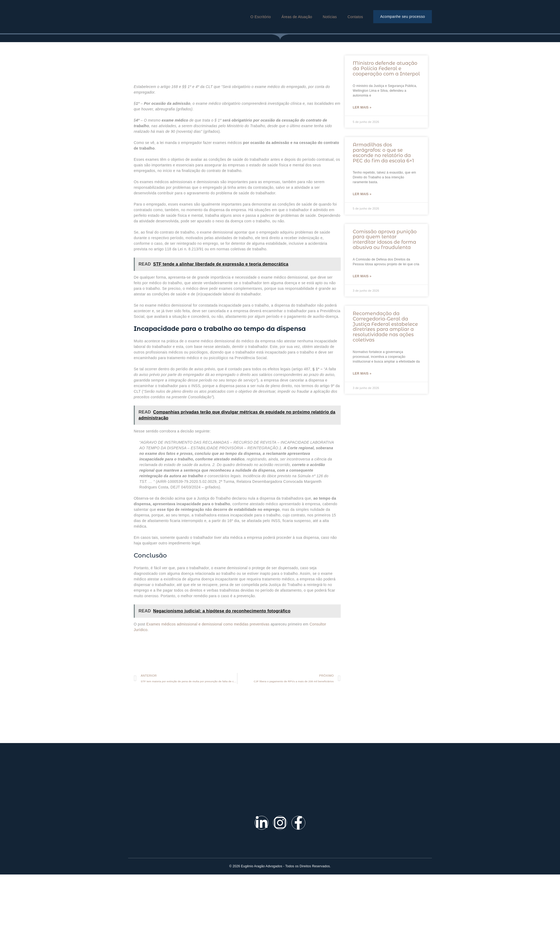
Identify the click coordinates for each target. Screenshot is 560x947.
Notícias (330, 17)
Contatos (355, 17)
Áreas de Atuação (297, 17)
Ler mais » (362, 107)
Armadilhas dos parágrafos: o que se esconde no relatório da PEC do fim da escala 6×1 (383, 153)
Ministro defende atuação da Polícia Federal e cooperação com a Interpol (386, 69)
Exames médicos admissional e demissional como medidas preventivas (208, 624)
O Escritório (261, 17)
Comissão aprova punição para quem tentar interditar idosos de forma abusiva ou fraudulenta (385, 240)
